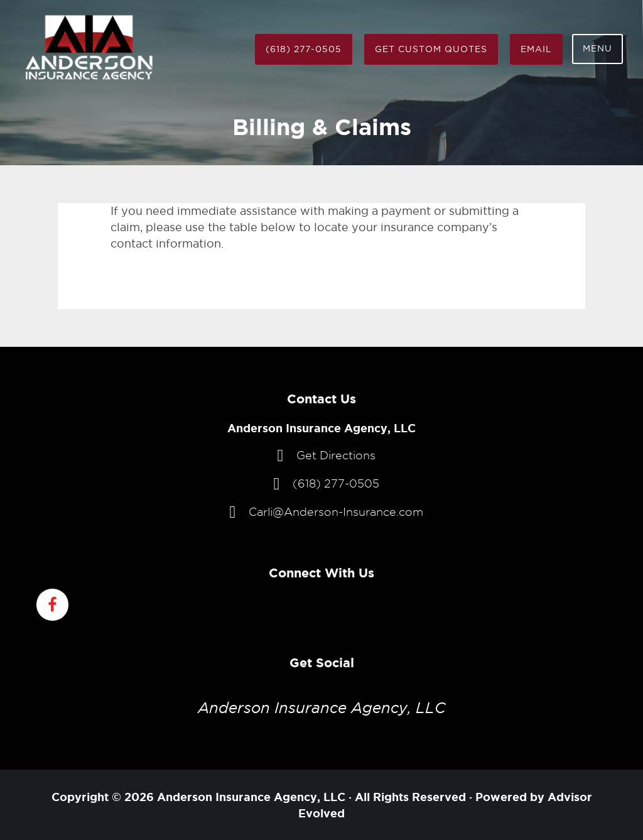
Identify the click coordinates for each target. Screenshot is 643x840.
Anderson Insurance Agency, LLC (322, 708)
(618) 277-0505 (304, 49)
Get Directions (336, 455)
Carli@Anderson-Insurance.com (336, 512)
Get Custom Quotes (431, 49)
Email (536, 49)
